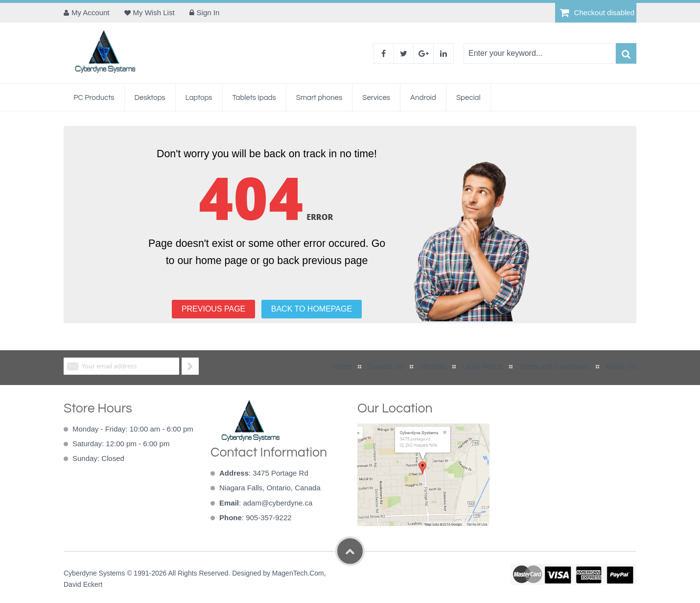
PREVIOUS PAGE (213, 309)
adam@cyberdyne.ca (278, 503)
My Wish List (154, 12)
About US (621, 366)
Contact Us (385, 366)
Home (342, 366)
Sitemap (432, 366)
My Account (91, 12)
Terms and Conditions (554, 366)
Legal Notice (482, 366)
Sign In (208, 12)
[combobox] (539, 53)
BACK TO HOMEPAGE (312, 309)
